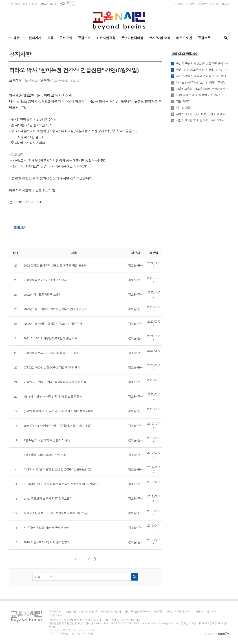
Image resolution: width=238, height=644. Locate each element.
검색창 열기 (225, 38)
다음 (95, 559)
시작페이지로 (18, 4)
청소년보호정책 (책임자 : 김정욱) (143, 612)
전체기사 (35, 38)
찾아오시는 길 (89, 612)
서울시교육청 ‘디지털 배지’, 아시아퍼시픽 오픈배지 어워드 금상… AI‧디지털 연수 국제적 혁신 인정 (203, 120)
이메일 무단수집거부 (177, 612)
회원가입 (215, 4)
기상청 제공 (71, 5)
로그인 (226, 4)
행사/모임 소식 (160, 38)
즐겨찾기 (33, 4)
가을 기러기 (183, 101)
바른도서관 (184, 38)
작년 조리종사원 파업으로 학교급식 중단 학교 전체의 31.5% (203, 76)
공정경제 (66, 38)
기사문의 (191, 4)
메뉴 (17, 38)
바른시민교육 (106, 38)
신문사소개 (55, 612)
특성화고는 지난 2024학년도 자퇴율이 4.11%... (203, 63)
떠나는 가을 (183, 108)
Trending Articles (184, 53)
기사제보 (179, 4)
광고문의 (203, 4)
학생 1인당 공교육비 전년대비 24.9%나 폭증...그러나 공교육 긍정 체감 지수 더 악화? (203, 70)
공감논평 (84, 38)
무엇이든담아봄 (132, 38)
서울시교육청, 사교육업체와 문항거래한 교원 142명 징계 (203, 89)
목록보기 (20, 228)
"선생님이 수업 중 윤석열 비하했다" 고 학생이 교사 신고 (203, 95)
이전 (76, 559)
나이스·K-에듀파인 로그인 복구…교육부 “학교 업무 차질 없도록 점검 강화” (203, 82)
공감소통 (204, 38)
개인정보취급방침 (111, 612)
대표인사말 (71, 612)
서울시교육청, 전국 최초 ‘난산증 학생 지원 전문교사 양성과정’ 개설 (203, 114)
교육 (50, 38)
